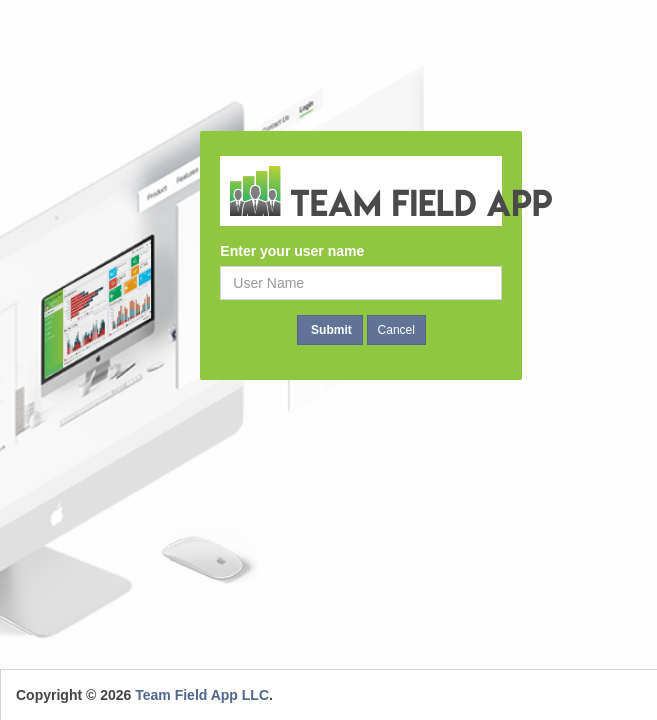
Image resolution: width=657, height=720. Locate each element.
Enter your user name (292, 251)
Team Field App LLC (202, 695)
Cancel (396, 330)
